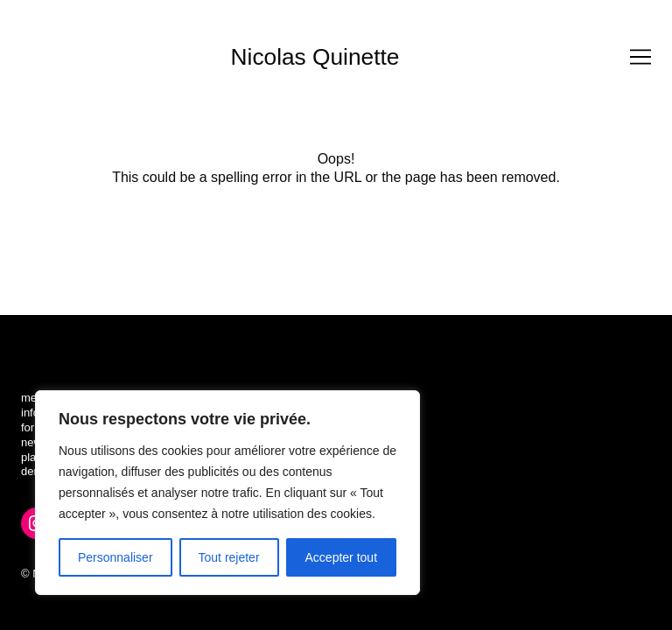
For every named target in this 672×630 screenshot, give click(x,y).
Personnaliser (115, 557)
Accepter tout (342, 557)
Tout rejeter (229, 557)
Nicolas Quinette (315, 57)
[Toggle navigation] (640, 57)
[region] (227, 493)
